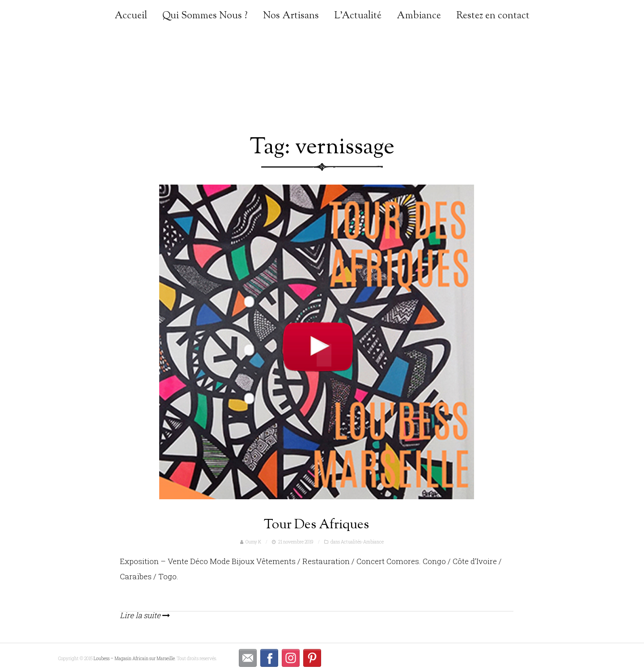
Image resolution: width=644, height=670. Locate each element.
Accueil (131, 16)
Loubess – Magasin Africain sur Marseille (134, 659)
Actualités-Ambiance (362, 542)
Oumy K (253, 542)
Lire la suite (145, 615)
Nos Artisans (291, 16)
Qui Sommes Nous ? (205, 16)
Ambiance (419, 16)
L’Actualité (358, 16)
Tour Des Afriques (316, 525)
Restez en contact (493, 16)
